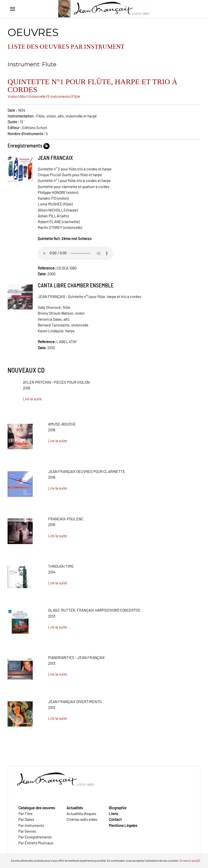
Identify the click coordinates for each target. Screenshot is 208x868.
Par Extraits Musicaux (36, 843)
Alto (23, 96)
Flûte (76, 96)
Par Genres (27, 831)
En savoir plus (188, 860)
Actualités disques (81, 814)
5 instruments (59, 96)
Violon (13, 96)
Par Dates (26, 819)
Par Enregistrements (35, 837)
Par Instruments (31, 825)
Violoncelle (37, 96)
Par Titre (25, 814)
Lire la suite (32, 399)
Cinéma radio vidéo (82, 819)
